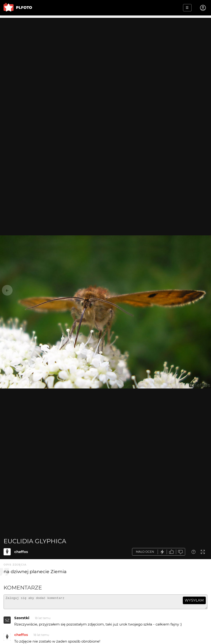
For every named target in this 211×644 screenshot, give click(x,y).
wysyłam (194, 600)
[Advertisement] (105, 51)
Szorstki (22, 620)
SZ (7, 622)
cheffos (21, 552)
